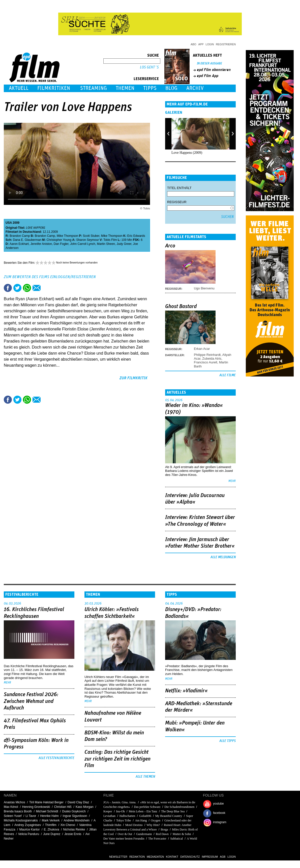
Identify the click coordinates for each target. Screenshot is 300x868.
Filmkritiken (54, 88)
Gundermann (144, 834)
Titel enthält (179, 188)
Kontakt (172, 857)
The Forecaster (157, 839)
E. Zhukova (52, 829)
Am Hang (141, 820)
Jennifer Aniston (41, 244)
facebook (219, 813)
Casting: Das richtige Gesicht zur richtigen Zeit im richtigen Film (117, 759)
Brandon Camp (20, 236)
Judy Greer (124, 244)
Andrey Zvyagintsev (28, 825)
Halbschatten (127, 816)
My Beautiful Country (169, 816)
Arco (170, 246)
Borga (164, 829)
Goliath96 (145, 816)
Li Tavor (31, 816)
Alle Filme (228, 375)
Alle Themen (145, 777)
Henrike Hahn (49, 816)
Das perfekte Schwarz (147, 807)
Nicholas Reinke (74, 829)
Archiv (195, 88)
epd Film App (208, 76)
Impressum (210, 857)
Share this (8, 288)
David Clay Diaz (78, 802)
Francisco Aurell (205, 362)
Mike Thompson (67, 236)
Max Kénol (11, 807)
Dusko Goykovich (74, 811)
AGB (223, 857)
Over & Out (125, 834)
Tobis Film (110, 240)
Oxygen (156, 820)
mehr (232, 481)
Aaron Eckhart (19, 244)
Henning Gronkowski (36, 807)
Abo (193, 44)
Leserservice (146, 79)
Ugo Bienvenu (204, 288)
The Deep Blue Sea (173, 811)
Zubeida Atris (212, 358)
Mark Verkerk (51, 820)
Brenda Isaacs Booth (18, 811)
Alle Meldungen (223, 557)
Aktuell (19, 88)
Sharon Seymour (87, 240)
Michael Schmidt (47, 811)
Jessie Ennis (73, 834)
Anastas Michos (14, 802)
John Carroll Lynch (83, 244)
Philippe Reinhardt (207, 355)
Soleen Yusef (13, 816)
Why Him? (153, 825)
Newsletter (118, 857)
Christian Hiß (63, 807)
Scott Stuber (91, 236)
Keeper (108, 811)
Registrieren (226, 44)
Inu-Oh (120, 811)
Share (27, 288)
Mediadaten (155, 857)
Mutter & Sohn (182, 834)
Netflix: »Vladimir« (186, 691)
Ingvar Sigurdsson (75, 816)
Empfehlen (37, 288)
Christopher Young (59, 240)
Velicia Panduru (29, 834)
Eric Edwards (136, 236)
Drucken (46, 288)
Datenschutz (190, 857)
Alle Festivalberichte (56, 758)
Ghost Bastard (181, 307)
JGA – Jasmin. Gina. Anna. (120, 802)
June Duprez (52, 834)
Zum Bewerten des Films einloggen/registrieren (50, 277)
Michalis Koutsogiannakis (21, 820)
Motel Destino (134, 825)
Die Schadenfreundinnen (179, 807)
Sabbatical (176, 839)
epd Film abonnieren (214, 70)
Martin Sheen (106, 244)
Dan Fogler (61, 244)
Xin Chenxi (68, 825)
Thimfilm (51, 825)
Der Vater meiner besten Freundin (124, 839)
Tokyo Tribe (124, 820)
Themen (125, 88)
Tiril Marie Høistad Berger (46, 802)
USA (9, 223)
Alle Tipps (228, 741)
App (201, 44)
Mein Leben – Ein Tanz (143, 811)
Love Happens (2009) (187, 153)
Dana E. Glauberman (27, 240)
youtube (218, 804)
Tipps (150, 88)
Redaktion (137, 857)
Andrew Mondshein (77, 820)
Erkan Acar (202, 349)
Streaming (94, 88)
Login (210, 44)
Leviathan (109, 816)
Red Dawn (162, 834)
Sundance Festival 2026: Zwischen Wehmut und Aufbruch (31, 701)
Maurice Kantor (29, 829)
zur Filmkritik (133, 378)
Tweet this (17, 288)
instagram (220, 822)
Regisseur (177, 202)
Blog (171, 88)
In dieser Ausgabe (209, 64)
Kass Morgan (85, 807)
